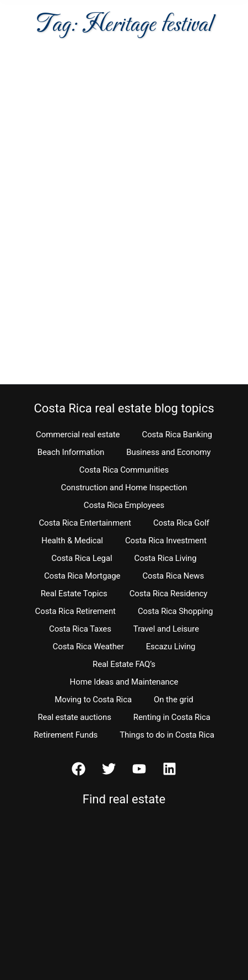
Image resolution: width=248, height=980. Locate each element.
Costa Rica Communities (124, 470)
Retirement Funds (66, 735)
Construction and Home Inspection (124, 488)
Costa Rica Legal (82, 558)
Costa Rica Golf (181, 523)
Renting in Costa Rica (172, 717)
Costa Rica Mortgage (82, 576)
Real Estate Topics (74, 594)
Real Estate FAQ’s (124, 664)
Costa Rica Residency (169, 594)
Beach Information (71, 452)
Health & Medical (72, 541)
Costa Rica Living (166, 558)
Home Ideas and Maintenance (124, 682)
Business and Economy (168, 452)
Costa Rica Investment (166, 541)
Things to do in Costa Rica (167, 735)
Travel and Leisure (166, 629)
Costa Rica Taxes (80, 629)
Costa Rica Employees (124, 505)
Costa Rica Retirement (76, 611)
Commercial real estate (78, 435)
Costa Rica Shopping (176, 611)
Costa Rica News (173, 576)
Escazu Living (171, 647)
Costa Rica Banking (177, 435)
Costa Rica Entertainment (85, 523)
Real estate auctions (74, 717)
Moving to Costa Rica (93, 700)
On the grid (174, 700)
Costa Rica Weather (88, 647)
